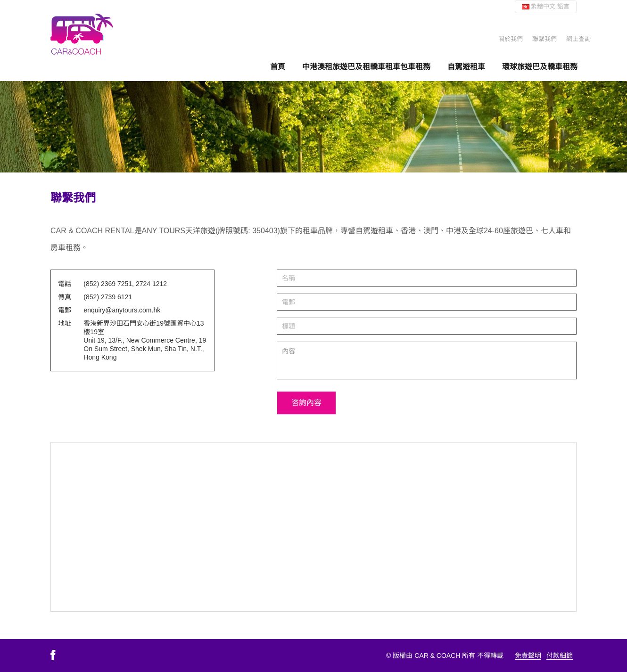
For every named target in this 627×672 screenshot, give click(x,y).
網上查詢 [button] (578, 39)
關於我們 (511, 39)
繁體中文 (546, 6)
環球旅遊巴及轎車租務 (540, 66)
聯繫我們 (544, 39)
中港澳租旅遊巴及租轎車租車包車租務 (366, 66)
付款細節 (560, 656)
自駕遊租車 (466, 66)
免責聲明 (528, 656)
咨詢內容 (306, 403)
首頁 (278, 66)
